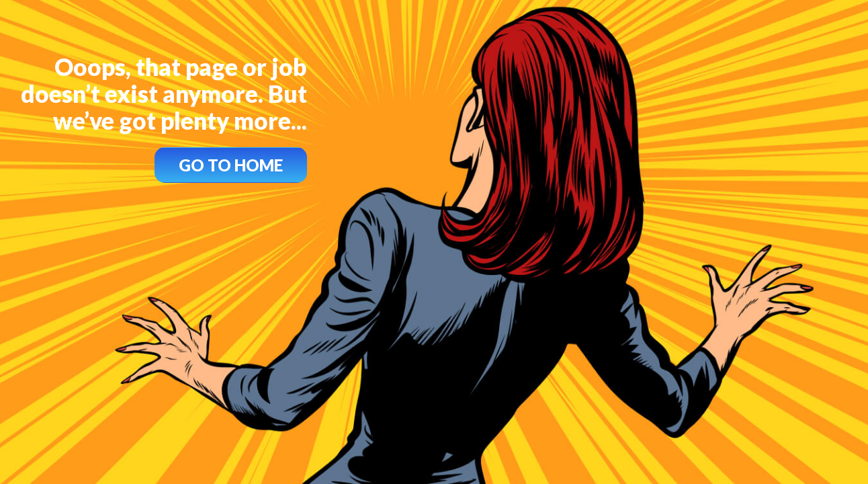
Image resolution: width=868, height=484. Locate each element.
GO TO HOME (231, 165)
